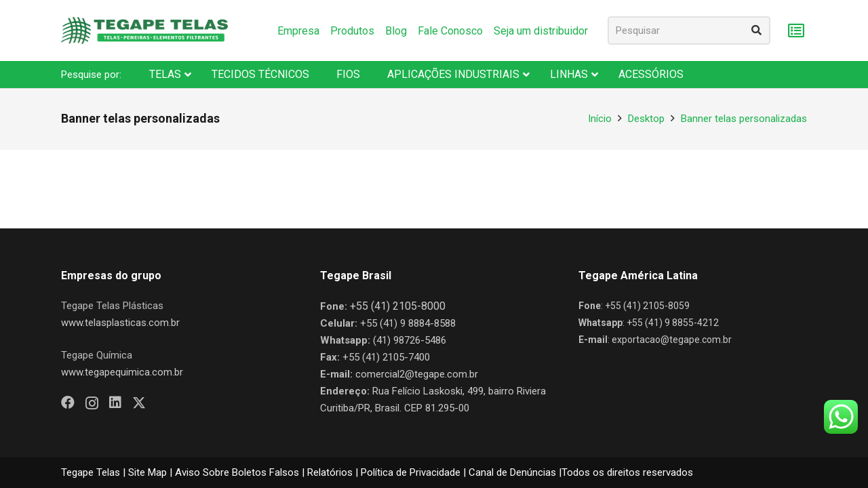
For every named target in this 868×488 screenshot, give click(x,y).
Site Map (147, 472)
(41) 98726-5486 (410, 340)
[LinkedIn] (115, 403)
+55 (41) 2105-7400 (386, 357)
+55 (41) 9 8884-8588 (408, 323)
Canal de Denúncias (512, 472)
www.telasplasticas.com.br (120, 323)
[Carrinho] (796, 31)
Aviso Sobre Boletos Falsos (237, 472)
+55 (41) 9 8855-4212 (673, 323)
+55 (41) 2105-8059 (647, 306)
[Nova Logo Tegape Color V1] (144, 30)
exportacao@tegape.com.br (672, 340)
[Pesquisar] (689, 30)
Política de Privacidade (411, 472)
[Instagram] (92, 403)
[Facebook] (68, 403)
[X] (139, 403)
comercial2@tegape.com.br (417, 374)
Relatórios (330, 472)
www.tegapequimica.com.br (122, 372)
